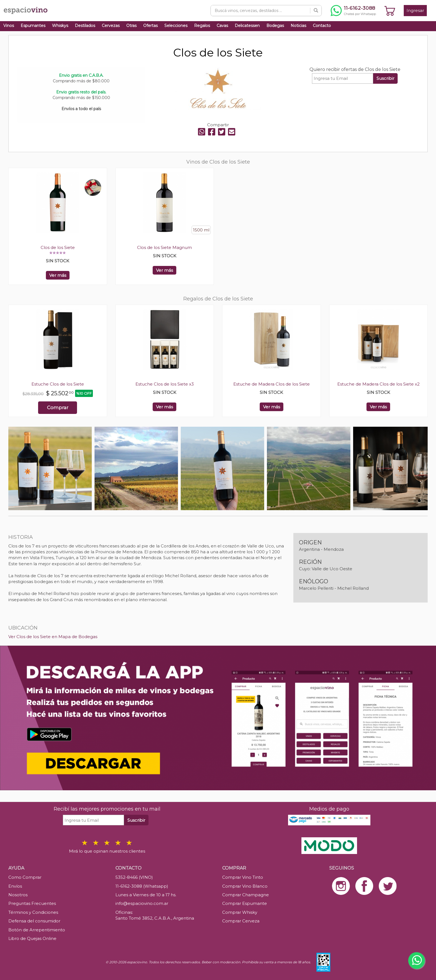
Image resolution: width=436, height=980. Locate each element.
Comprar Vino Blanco (245, 886)
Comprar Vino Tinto (243, 877)
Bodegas (275, 26)
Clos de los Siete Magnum (164, 247)
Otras (131, 26)
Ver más (58, 275)
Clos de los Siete (58, 247)
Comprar (58, 408)
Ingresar (415, 10)
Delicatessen (247, 26)
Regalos (202, 26)
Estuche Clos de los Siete (58, 384)
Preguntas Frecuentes (32, 903)
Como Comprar (25, 877)
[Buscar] (316, 11)
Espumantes (33, 26)
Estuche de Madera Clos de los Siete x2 (378, 384)
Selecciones (176, 26)
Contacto (322, 26)
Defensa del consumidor (34, 921)
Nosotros (18, 895)
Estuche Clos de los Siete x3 (165, 384)
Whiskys (60, 26)
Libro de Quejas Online (32, 938)
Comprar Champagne (246, 895)
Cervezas (111, 26)
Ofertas (150, 26)
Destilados (85, 26)
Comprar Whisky (240, 912)
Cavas (222, 26)
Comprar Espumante (245, 903)
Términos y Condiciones (33, 912)
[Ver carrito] (390, 11)
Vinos (9, 26)
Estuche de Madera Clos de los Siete (272, 384)
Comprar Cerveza (241, 921)
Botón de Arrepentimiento (37, 930)
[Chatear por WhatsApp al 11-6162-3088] (353, 11)
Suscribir (385, 78)
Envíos (15, 886)
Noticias (298, 26)
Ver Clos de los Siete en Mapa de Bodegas (53, 637)
